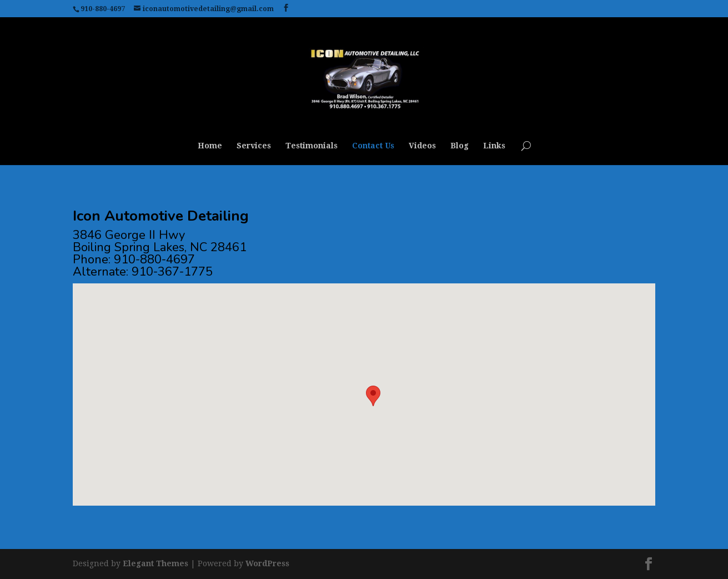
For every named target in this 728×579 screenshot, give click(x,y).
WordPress (267, 563)
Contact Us (373, 146)
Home (210, 146)
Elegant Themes (155, 563)
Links (494, 146)
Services (254, 146)
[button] (373, 396)
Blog (460, 146)
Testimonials (312, 146)
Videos (422, 146)
